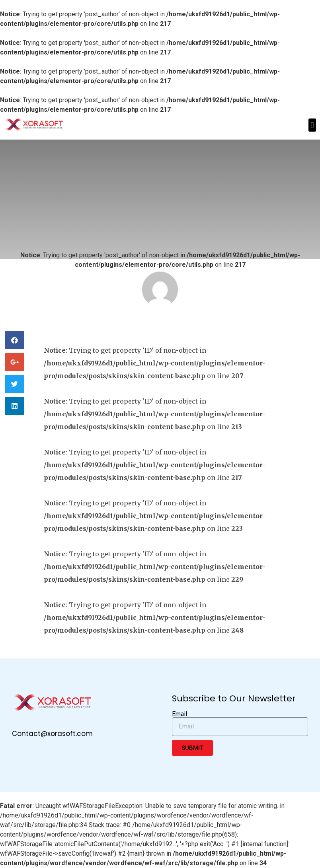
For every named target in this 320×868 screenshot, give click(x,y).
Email (180, 714)
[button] (312, 125)
